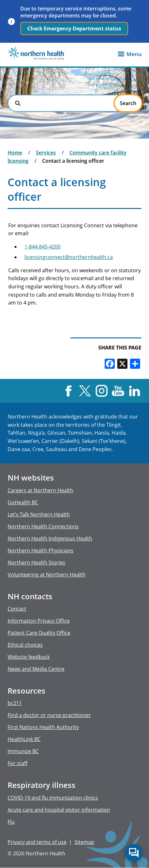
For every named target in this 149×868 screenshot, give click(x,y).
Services (46, 153)
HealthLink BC (24, 739)
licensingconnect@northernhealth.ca (69, 257)
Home (15, 153)
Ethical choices (25, 645)
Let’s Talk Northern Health (39, 514)
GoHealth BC (23, 502)
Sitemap (84, 842)
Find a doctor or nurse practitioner (49, 715)
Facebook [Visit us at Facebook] (68, 391)
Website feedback (29, 657)
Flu (11, 822)
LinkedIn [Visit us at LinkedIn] (135, 391)
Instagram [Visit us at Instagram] (101, 391)
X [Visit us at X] (85, 391)
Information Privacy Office (39, 621)
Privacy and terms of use (37, 842)
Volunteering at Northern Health (47, 575)
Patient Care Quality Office (39, 633)
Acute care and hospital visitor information (59, 810)
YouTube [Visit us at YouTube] (118, 391)
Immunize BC (23, 751)
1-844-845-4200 (42, 247)
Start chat (134, 853)
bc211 (15, 703)
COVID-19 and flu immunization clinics (53, 798)
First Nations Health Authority (43, 727)
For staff (18, 763)
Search (18, 103)
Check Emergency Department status (74, 28)
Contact (17, 609)
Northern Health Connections (43, 526)
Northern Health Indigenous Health (50, 538)
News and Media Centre (36, 669)
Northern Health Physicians (41, 550)
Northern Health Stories (36, 563)
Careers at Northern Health (40, 490)
